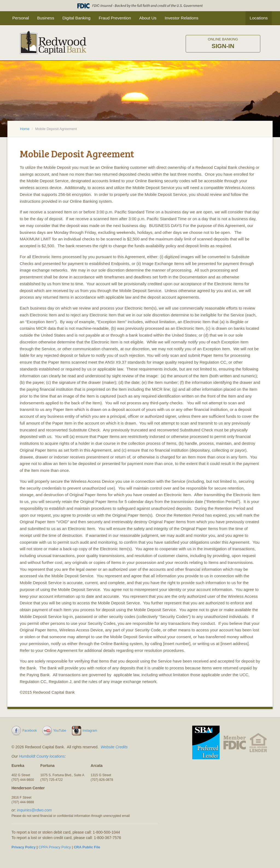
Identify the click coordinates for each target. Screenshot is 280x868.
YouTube (60, 731)
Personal (21, 18)
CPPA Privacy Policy (55, 847)
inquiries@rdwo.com (34, 810)
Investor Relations (181, 18)
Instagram (90, 731)
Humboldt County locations (42, 756)
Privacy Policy (24, 847)
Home (25, 129)
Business (46, 18)
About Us (148, 18)
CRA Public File (87, 847)
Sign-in (223, 43)
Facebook (30, 731)
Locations (259, 18)
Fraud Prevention (115, 18)
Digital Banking (76, 18)
